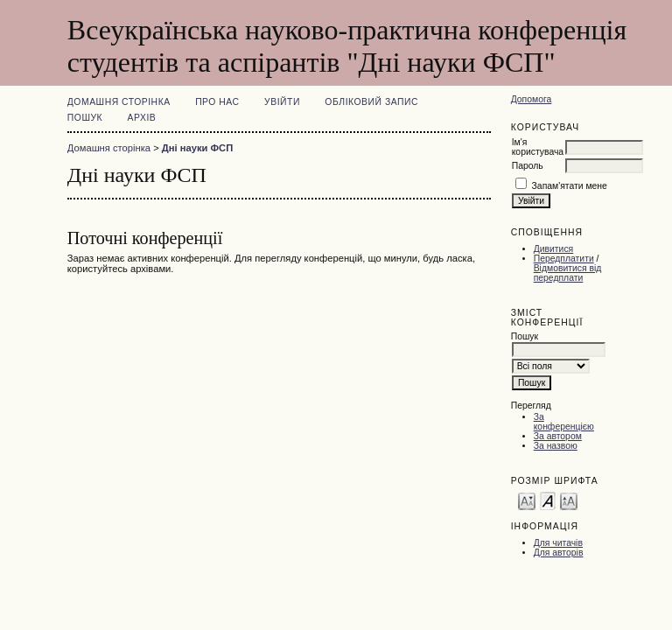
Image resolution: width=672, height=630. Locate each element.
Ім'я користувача (538, 147)
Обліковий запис (371, 102)
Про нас (217, 102)
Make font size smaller (527, 500)
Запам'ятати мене (570, 186)
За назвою (556, 446)
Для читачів (558, 543)
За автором (558, 436)
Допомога (532, 99)
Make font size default (548, 500)
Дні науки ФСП (197, 148)
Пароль (528, 166)
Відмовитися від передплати (568, 273)
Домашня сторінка (119, 102)
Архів (142, 118)
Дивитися (554, 249)
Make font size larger (569, 500)
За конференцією (564, 422)
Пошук (85, 118)
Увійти (282, 102)
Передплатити (564, 259)
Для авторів (559, 553)
